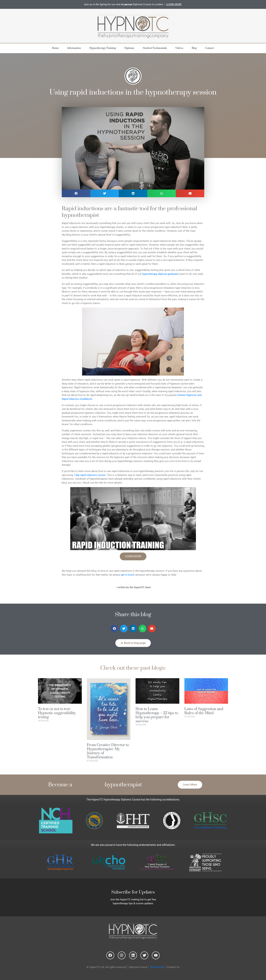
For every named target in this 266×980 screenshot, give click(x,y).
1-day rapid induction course (90, 475)
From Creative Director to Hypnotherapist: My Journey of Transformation (108, 751)
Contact (210, 48)
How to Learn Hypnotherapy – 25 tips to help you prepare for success (157, 715)
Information (74, 48)
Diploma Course (138, 967)
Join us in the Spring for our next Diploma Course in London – (133, 4)
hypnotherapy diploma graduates (161, 274)
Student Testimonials (155, 48)
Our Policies (157, 967)
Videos (179, 48)
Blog (194, 48)
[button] (76, 193)
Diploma (129, 48)
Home (55, 48)
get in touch (128, 575)
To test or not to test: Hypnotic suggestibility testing (57, 713)
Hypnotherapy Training (103, 48)
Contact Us (173, 967)
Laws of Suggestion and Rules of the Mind (204, 711)
